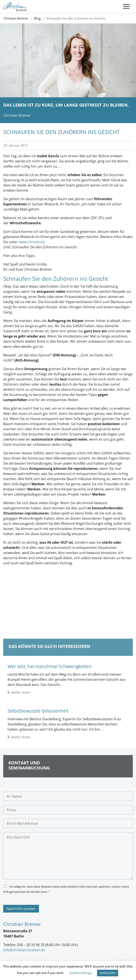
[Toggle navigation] (126, 7)
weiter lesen (21, 692)
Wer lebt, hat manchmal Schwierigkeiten (49, 666)
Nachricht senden (21, 909)
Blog (37, 18)
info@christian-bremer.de (24, 950)
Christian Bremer (16, 18)
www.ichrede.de (32, 242)
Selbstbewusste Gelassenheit (38, 711)
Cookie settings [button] (80, 973)
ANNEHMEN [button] (108, 973)
